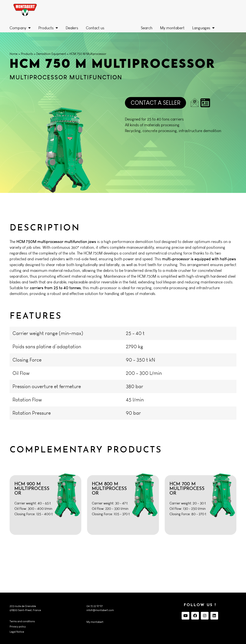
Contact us (95, 28)
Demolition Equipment (51, 54)
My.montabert (172, 28)
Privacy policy (18, 627)
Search (147, 28)
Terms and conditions (22, 621)
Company (20, 28)
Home (14, 54)
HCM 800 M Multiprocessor (109, 489)
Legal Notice (17, 632)
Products (48, 28)
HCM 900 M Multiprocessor (32, 489)
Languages (203, 28)
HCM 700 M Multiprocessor (187, 489)
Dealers (72, 28)
